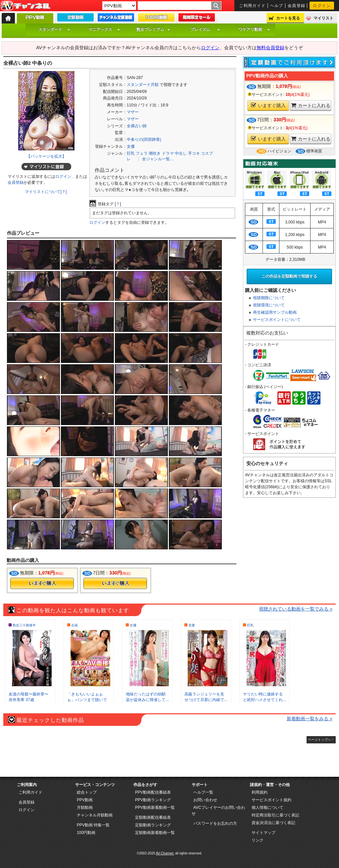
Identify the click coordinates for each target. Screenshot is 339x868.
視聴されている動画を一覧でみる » (296, 609)
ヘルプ (277, 6)
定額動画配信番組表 (153, 817)
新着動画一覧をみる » (310, 719)
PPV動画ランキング (153, 800)
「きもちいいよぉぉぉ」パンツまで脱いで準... (87, 700)
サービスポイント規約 (271, 800)
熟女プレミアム (153, 29)
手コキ (194, 153)
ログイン (322, 6)
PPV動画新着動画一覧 (155, 808)
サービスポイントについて (277, 320)
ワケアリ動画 (254, 29)
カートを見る (288, 18)
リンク (258, 840)
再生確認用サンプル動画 (275, 312)
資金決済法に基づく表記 (273, 823)
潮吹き (155, 153)
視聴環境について (269, 305)
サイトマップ (264, 833)
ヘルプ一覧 (203, 792)
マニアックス (104, 29)
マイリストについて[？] (46, 192)
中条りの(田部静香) (144, 139)
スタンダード (54, 29)
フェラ (142, 153)
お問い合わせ (205, 800)
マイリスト (323, 18)
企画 (74, 625)
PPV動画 (85, 800)
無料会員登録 (270, 48)
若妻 (192, 625)
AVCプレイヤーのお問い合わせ (218, 810)
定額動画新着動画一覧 (155, 833)
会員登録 (297, 6)
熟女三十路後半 (24, 625)
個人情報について (267, 808)
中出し (181, 153)
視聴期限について (269, 298)
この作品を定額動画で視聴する (289, 276)
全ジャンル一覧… (158, 159)
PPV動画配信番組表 (153, 792)
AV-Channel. (165, 853)
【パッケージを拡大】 (46, 156)
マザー (133, 112)
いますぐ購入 (268, 105)
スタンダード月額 (143, 85)
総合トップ (87, 792)
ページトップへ (319, 740)
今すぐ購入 (42, 583)
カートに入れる (311, 105)
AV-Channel (25, 6)
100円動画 (86, 833)
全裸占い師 (137, 126)
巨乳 (131, 153)
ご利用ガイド (252, 6)
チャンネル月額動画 (95, 815)
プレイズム (205, 29)
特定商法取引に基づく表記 (275, 815)
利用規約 (260, 792)
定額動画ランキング (153, 825)
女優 (131, 146)
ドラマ (168, 153)
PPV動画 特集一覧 (93, 825)
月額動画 (85, 808)
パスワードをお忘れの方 (215, 823)
